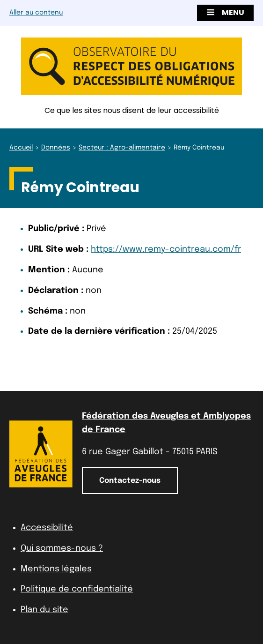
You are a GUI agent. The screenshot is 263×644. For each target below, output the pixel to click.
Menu (225, 12)
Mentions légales (56, 569)
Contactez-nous (130, 481)
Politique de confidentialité (77, 589)
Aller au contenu (36, 13)
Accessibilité (47, 528)
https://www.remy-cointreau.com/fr (166, 249)
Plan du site (44, 610)
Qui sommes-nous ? (62, 548)
